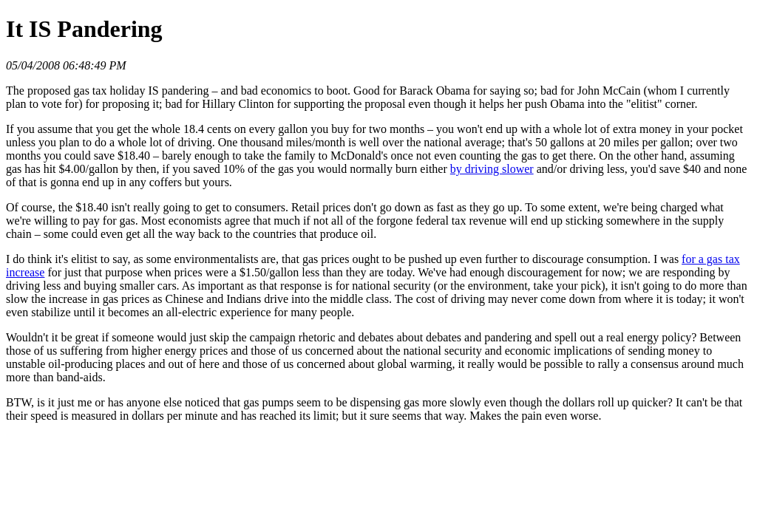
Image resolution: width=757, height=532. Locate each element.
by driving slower (492, 169)
